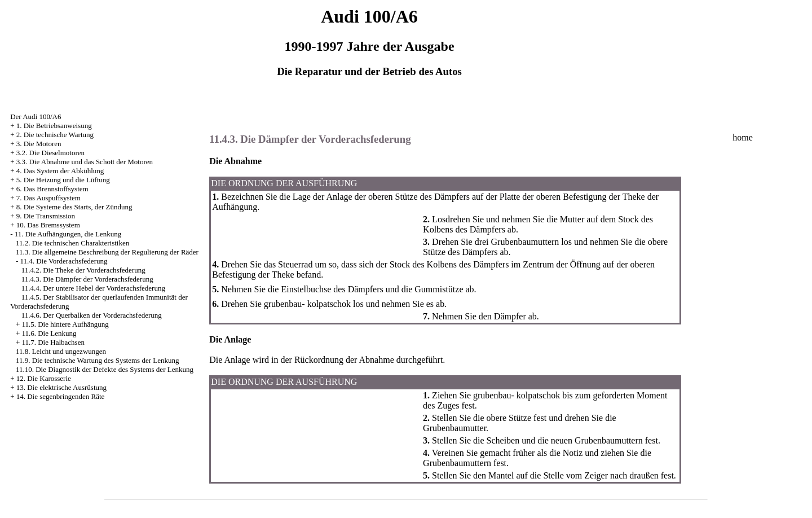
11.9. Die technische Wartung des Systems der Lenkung (98, 360)
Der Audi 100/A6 (36, 117)
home (743, 137)
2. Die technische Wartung (55, 135)
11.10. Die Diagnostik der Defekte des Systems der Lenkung (105, 369)
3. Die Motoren (39, 144)
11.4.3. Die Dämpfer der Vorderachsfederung (87, 279)
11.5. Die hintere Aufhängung (65, 324)
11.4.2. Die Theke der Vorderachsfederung (83, 270)
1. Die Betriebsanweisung (54, 126)
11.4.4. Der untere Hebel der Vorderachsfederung (93, 288)
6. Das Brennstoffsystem (52, 189)
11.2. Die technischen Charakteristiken (72, 243)
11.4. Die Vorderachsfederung (63, 261)
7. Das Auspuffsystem (48, 198)
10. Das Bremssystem (48, 225)
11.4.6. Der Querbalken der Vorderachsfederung (92, 315)
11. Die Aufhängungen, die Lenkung (68, 234)
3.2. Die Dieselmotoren (50, 153)
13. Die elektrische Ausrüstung (61, 387)
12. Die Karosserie (44, 378)
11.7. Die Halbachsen (53, 342)
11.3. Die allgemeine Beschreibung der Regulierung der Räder (107, 252)
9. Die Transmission (46, 216)
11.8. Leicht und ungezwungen (61, 351)
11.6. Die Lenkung (49, 333)
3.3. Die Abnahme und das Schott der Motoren (85, 162)
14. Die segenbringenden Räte (61, 396)
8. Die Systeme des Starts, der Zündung (74, 207)
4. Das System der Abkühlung (60, 171)
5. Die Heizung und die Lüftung (63, 180)
